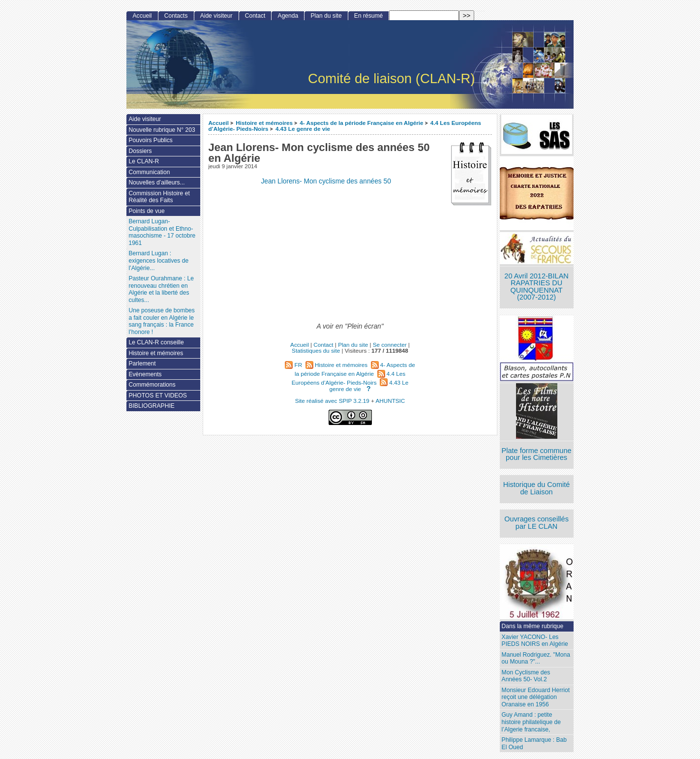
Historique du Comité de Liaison (537, 488)
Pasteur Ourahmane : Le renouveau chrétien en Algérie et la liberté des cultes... (161, 289)
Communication (149, 172)
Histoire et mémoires (264, 123)
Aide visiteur (216, 16)
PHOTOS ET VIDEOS (158, 395)
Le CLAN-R (144, 161)
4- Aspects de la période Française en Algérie (361, 123)
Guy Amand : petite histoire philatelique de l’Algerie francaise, (531, 722)
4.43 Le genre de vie (303, 129)
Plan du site (326, 16)
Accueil (218, 123)
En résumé (368, 16)
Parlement (142, 364)
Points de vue (146, 211)
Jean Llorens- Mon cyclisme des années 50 (326, 181)
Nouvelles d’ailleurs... (156, 182)
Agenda (288, 16)
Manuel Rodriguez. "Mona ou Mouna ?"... (536, 658)
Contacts (176, 16)
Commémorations (152, 385)
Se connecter (390, 345)
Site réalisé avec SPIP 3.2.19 (332, 401)
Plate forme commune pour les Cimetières (537, 454)
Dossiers (140, 151)
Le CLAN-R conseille (156, 342)
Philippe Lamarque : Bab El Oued (534, 744)
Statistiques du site (316, 350)
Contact (255, 16)
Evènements (145, 374)
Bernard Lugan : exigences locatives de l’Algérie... (158, 260)
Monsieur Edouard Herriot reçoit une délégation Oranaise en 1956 (536, 697)
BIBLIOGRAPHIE (151, 406)
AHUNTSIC (391, 401)
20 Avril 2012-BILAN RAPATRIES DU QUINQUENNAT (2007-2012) (536, 287)
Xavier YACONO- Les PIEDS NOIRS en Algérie (535, 641)
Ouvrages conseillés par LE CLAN (536, 523)
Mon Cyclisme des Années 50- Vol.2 (526, 676)
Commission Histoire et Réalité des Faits (159, 197)
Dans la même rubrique (533, 626)
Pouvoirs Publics (150, 140)
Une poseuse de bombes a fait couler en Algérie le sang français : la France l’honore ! (161, 321)
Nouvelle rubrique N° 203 (162, 130)
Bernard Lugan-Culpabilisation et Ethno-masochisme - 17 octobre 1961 (162, 232)
